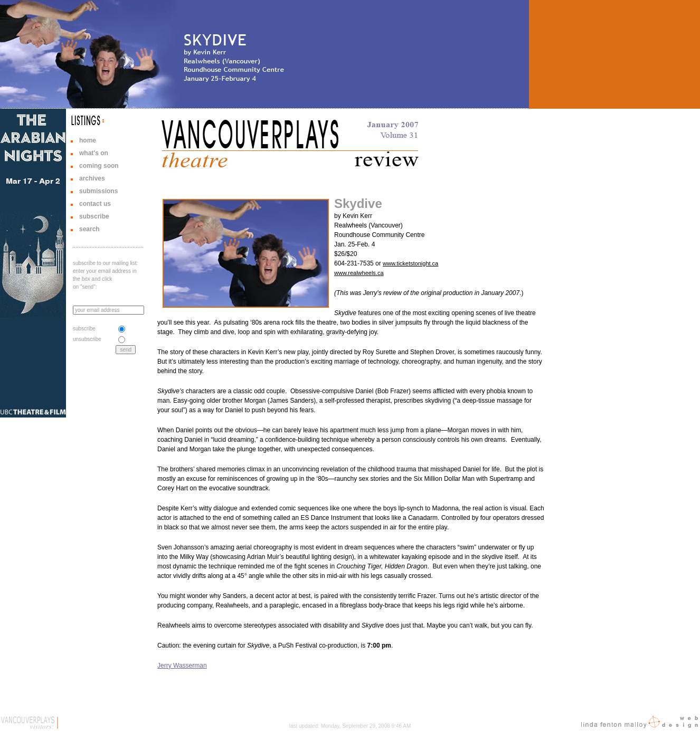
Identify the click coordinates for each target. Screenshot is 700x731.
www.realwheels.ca (359, 273)
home (88, 140)
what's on (94, 153)
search (89, 229)
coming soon (99, 166)
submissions (98, 191)
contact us (95, 204)
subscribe (94, 216)
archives (92, 178)
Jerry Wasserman (182, 666)
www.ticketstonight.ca (410, 263)
